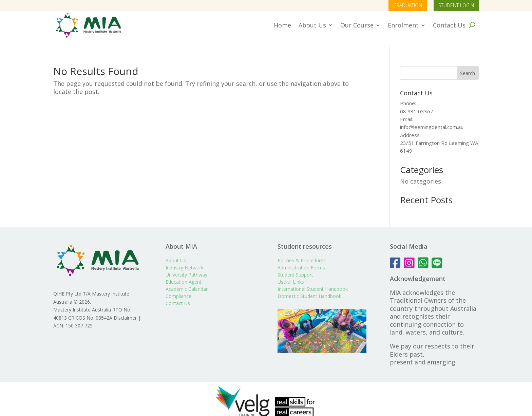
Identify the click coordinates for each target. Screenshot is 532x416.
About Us (312, 25)
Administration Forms (301, 260)
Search (468, 66)
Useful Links (291, 274)
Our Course (357, 25)
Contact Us (449, 25)
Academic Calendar (187, 281)
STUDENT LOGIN (456, 5)
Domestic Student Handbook (309, 289)
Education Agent (184, 274)
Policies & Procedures (302, 253)
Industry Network (185, 260)
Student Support (295, 267)
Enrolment (403, 25)
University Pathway (186, 267)
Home (282, 25)
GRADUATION (408, 5)
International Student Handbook (313, 281)
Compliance (178, 289)
